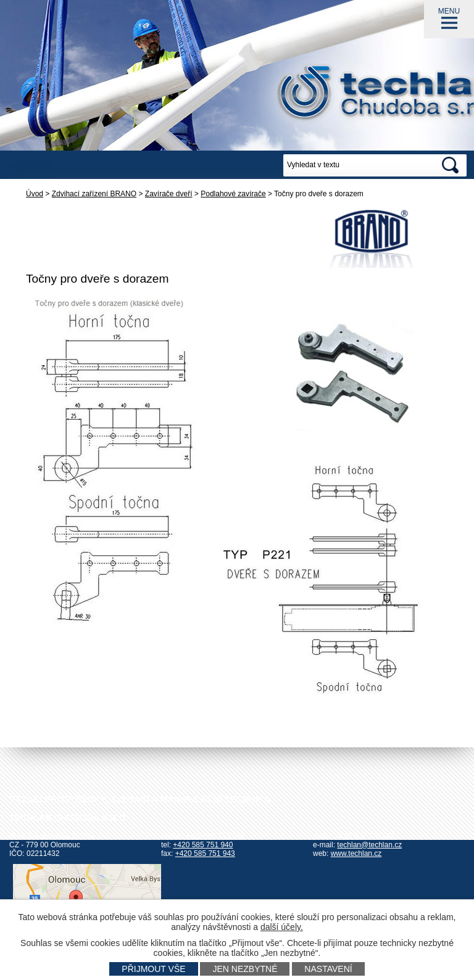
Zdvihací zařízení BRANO (94, 194)
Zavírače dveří (169, 194)
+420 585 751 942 (215, 836)
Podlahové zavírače (233, 194)
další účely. (282, 927)
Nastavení (328, 969)
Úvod (35, 194)
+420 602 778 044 (364, 836)
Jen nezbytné (245, 969)
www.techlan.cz (356, 853)
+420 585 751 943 (205, 853)
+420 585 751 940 (203, 845)
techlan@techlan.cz (369, 845)
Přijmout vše (153, 969)
